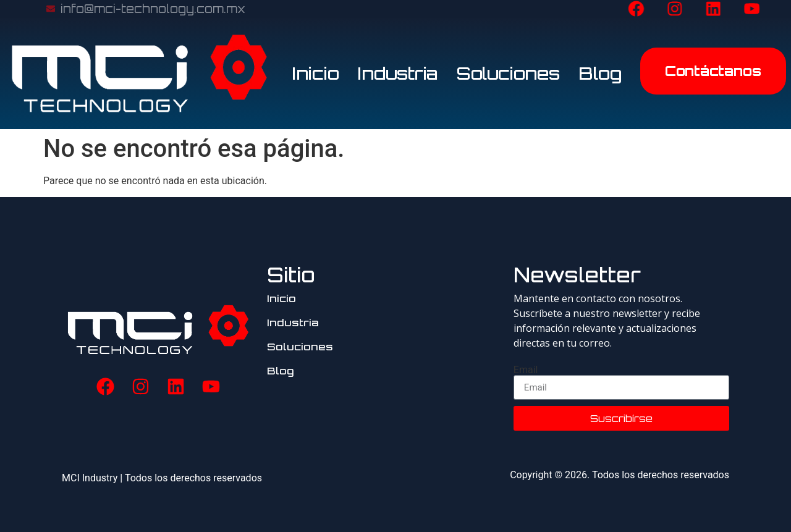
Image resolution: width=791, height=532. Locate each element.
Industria (398, 73)
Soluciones (508, 73)
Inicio (316, 73)
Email (526, 370)
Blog (600, 73)
